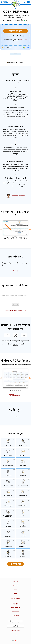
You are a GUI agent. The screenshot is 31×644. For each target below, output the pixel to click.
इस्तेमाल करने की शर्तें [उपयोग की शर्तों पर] (23, 39)
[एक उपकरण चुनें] (28, 2)
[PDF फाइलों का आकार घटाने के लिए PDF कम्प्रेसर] (8, 453)
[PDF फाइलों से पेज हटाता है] (8, 503)
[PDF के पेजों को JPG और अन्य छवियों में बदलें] (23, 473)
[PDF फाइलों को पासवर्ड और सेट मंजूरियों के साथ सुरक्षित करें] (23, 483)
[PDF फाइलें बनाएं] (23, 554)
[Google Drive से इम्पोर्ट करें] (24, 48)
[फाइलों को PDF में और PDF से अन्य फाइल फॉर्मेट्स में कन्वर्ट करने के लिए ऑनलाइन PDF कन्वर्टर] (23, 463)
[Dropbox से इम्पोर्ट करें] (28, 48)
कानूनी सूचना (15, 604)
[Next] (30, 230)
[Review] (15, 298)
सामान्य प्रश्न (15, 586)
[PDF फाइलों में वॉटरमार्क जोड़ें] (23, 524)
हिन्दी (16, 626)
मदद (15, 590)
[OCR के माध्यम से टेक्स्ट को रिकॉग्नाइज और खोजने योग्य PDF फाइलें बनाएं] (8, 524)
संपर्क (16, 594)
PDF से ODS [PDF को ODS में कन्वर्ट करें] (15, 417)
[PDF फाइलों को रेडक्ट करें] (8, 554)
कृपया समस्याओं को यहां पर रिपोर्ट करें (15, 310)
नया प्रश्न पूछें (16, 271)
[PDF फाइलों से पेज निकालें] (23, 503)
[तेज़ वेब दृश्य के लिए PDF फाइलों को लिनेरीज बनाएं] (23, 544)
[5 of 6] (19, 390)
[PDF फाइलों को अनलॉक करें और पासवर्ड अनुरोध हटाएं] (8, 493)
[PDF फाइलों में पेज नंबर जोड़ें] (8, 534)
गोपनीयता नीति (16, 612)
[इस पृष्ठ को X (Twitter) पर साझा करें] (15, 335)
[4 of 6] (17, 390)
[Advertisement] (16, 57)
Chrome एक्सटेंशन (15, 599)
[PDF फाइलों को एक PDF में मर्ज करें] (8, 443)
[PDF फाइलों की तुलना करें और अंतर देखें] (8, 544)
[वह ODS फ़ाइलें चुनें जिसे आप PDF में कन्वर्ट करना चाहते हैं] (16, 31)
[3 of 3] (18, 242)
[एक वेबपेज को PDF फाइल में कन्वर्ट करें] (23, 514)
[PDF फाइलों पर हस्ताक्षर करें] (8, 463)
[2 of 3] (16, 242)
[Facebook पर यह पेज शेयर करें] (7, 335)
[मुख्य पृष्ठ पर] (5, 2)
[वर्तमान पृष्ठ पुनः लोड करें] (16, 4)
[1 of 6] (10, 390)
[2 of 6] (12, 390)
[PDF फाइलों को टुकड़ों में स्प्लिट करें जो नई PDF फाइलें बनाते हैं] (23, 443)
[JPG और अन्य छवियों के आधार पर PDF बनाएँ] (8, 473)
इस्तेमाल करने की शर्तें (15, 608)
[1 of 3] (13, 242)
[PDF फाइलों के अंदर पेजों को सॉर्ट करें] (8, 514)
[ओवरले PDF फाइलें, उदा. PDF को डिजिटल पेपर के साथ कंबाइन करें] (23, 534)
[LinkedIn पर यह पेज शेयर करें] (24, 335)
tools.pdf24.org (16, 631)
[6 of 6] (21, 390)
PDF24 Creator (14, 395)
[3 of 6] (14, 390)
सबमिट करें (15, 304)
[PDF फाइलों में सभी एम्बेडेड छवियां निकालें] (8, 483)
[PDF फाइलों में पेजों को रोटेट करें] (23, 493)
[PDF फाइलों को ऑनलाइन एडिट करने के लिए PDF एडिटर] (23, 453)
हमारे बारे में (15, 582)
